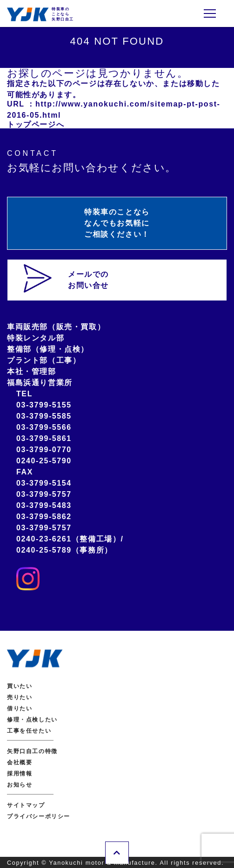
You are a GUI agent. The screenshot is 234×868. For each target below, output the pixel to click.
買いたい (20, 686)
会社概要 (20, 762)
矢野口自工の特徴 (32, 751)
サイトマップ (26, 805)
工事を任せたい (29, 731)
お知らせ (20, 785)
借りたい (20, 708)
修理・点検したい (32, 720)
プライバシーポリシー (39, 816)
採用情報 (20, 774)
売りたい (20, 697)
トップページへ (36, 124)
